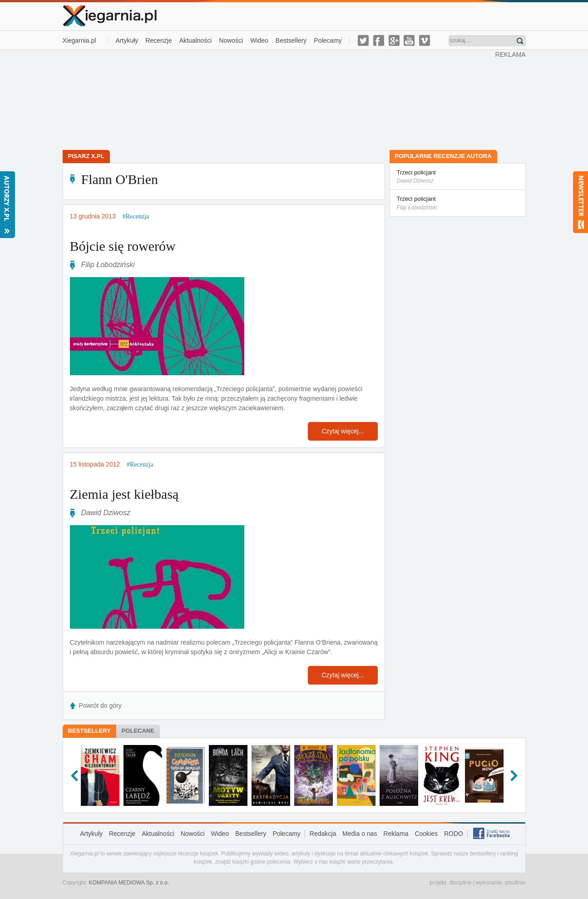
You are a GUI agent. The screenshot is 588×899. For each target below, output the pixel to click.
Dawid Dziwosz (106, 513)
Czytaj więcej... (343, 431)
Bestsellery (291, 40)
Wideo (259, 40)
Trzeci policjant (458, 177)
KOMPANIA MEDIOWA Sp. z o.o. (129, 883)
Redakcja (323, 834)
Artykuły (127, 40)
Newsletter (581, 202)
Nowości (231, 40)
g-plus (394, 40)
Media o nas (360, 834)
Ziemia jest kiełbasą (124, 494)
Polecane (138, 731)
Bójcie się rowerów (123, 246)
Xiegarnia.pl (79, 40)
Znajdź (520, 41)
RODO (454, 834)
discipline (460, 883)
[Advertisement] (279, 99)
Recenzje (158, 40)
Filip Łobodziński (108, 265)
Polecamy (328, 40)
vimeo (425, 40)
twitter (363, 40)
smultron (515, 883)
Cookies (426, 834)
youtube (409, 40)
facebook (379, 40)
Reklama (396, 834)
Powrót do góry (100, 705)
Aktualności (196, 40)
